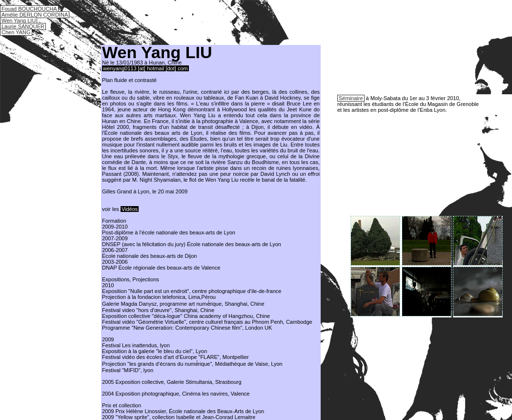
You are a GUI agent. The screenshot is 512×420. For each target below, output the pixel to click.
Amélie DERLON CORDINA (35, 15)
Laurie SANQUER (23, 26)
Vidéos (130, 209)
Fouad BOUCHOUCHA (29, 9)
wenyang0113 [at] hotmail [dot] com (145, 68)
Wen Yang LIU (19, 21)
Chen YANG (16, 32)
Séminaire (351, 98)
